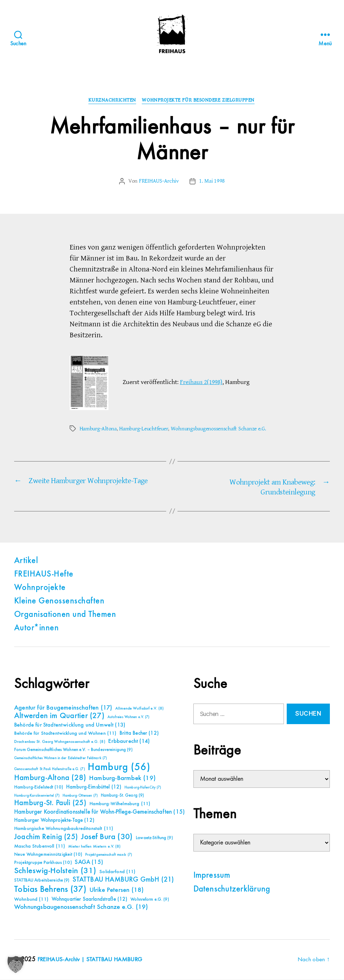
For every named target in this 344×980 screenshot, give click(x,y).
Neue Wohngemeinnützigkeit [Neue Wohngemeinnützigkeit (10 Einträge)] (48, 855)
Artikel (26, 561)
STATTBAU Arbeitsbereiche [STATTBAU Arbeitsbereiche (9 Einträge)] (42, 881)
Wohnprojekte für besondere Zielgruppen (200, 101)
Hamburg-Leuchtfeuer (144, 429)
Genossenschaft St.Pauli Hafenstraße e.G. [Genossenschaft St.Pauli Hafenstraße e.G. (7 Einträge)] (49, 769)
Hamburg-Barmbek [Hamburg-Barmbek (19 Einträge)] (122, 778)
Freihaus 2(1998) (201, 383)
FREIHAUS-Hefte (44, 575)
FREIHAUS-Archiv (159, 182)
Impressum (212, 876)
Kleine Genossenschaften (59, 602)
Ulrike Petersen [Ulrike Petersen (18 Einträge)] (117, 890)
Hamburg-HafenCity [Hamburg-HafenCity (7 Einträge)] (143, 788)
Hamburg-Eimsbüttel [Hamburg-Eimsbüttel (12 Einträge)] (94, 787)
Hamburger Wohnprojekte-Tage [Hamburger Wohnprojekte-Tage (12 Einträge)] (54, 821)
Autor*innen (36, 629)
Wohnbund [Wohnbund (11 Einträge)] (31, 900)
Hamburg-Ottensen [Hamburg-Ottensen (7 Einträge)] (80, 796)
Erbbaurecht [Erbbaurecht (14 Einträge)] (129, 742)
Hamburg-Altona (98, 429)
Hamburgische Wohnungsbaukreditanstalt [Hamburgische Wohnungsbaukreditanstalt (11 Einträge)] (64, 829)
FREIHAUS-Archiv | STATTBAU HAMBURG (92, 960)
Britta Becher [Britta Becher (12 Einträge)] (139, 733)
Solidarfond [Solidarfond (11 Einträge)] (117, 872)
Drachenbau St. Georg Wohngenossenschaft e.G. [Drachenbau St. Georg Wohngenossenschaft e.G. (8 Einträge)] (60, 742)
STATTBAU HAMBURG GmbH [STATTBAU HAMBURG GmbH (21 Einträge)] (123, 880)
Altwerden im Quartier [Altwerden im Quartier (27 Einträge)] (59, 716)
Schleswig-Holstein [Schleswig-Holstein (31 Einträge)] (55, 871)
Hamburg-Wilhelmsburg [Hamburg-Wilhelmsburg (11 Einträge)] (120, 804)
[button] (16, 964)
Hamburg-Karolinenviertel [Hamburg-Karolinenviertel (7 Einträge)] (37, 796)
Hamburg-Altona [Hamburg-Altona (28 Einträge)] (50, 778)
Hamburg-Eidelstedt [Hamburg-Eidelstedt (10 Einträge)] (39, 787)
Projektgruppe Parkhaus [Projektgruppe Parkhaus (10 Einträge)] (43, 863)
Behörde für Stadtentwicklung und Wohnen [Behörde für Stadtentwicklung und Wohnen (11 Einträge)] (65, 734)
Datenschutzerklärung (232, 890)
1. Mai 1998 (212, 182)
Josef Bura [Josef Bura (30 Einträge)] (107, 837)
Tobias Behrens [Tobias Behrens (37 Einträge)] (50, 890)
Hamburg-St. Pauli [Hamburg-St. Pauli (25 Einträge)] (50, 803)
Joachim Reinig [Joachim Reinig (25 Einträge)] (46, 837)
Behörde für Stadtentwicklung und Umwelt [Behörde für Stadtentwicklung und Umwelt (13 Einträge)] (70, 726)
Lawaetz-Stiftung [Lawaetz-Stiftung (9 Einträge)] (154, 838)
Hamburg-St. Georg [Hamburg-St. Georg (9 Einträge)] (123, 796)
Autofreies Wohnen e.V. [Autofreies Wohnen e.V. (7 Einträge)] (129, 717)
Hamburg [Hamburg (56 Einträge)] (119, 768)
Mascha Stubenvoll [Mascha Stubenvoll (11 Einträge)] (40, 847)
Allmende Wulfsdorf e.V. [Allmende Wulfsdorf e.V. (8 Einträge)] (139, 709)
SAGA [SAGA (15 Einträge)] (89, 863)
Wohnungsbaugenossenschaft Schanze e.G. (218, 429)
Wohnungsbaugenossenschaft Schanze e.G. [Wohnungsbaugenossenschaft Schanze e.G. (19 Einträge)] (81, 907)
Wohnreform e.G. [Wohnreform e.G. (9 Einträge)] (150, 900)
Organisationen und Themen (65, 615)
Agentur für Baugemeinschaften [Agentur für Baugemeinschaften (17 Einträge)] (63, 708)
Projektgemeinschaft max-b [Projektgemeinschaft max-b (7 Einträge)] (109, 855)
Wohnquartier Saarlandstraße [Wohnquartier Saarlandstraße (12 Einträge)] (90, 899)
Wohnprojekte (40, 588)
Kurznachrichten (112, 101)
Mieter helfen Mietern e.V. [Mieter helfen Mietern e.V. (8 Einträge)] (95, 847)
